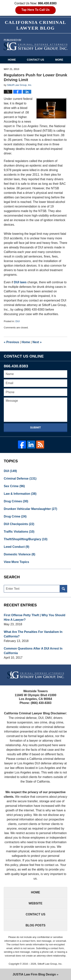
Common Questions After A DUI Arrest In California (33, 651)
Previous (11, 342)
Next (37, 342)
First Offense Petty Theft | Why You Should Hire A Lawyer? (35, 617)
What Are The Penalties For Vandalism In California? (33, 634)
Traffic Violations (19, 532)
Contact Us (35, 60)
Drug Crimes (16, 501)
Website (35, 903)
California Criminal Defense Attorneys (36, 45)
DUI (17, 321)
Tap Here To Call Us (35, 10)
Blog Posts (35, 925)
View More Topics (16, 562)
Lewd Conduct (16, 547)
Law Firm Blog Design (34, 974)
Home (12, 60)
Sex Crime (14, 486)
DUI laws (20, 282)
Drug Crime (15, 516)
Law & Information (20, 494)
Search (63, 589)
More (59, 60)
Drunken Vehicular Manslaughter (30, 509)
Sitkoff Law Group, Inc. (50, 964)
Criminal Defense (20, 479)
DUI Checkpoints (19, 524)
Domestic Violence (20, 554)
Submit (36, 427)
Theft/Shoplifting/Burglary (26, 539)
